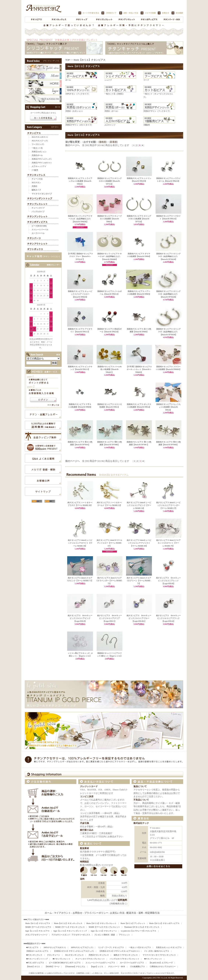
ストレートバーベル (40, 230)
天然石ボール (37, 155)
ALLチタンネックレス (74, 955)
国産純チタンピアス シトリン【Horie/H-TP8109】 (139, 179)
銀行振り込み (87, 830)
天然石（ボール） (112, 111)
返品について (140, 786)
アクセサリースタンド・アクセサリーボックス (71, 935)
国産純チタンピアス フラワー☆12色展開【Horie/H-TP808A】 (168, 367)
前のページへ (73, 145)
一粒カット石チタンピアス (140, 947)
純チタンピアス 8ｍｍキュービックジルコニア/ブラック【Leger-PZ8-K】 (169, 618)
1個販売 (147, 125)
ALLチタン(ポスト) (40, 137)
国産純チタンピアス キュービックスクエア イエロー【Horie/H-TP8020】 (80, 293)
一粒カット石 (37, 148)
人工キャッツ (110, 125)
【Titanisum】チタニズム (75, 966)
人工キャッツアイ (39, 166)
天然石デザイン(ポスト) (42, 163)
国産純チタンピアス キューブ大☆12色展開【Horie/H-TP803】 (110, 218)
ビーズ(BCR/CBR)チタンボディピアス (65, 963)
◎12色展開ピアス (138, 966)
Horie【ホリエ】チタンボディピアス (164, 923)
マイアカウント (62, 913)
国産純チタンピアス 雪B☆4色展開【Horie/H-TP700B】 (110, 442)
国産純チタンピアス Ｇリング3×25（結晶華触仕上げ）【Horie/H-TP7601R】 (168, 255)
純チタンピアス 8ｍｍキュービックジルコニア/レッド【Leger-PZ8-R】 (169, 581)
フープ (146, 80)
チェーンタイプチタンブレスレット (90, 959)
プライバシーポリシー (96, 913)
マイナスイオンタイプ (42, 194)
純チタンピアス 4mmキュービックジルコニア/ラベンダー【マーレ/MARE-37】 (168, 505)
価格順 (103, 142)
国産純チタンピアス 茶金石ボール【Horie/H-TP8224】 (110, 329)
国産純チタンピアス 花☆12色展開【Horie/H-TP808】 (139, 329)
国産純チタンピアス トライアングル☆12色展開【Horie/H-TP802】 (80, 180)
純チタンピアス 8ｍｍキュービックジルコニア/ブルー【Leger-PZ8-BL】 (139, 618)
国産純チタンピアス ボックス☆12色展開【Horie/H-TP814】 (139, 405)
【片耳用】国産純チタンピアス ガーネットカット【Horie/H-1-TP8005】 (139, 368)
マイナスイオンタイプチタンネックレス (159, 955)
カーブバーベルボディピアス (132, 963)
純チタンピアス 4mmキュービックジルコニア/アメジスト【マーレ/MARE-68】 (139, 543)
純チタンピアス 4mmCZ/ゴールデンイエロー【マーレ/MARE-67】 (110, 543)
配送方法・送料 (135, 913)
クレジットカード (89, 786)
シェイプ (108, 80)
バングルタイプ (38, 212)
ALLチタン (36, 182)
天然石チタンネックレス (99, 955)
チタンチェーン (54, 955)
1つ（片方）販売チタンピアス (157, 951)
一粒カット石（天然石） (114, 94)
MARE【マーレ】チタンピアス (38, 927)
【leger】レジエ (97, 966)
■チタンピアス (32, 947)
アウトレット (124, 935)
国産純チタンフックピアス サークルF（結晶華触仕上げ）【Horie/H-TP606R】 (110, 255)
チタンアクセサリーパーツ (36, 935)
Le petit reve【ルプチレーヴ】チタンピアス (139, 931)
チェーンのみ (37, 179)
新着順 (113, 142)
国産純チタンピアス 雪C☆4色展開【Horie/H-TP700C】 (139, 442)
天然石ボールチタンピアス (37, 951)
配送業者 (84, 848)
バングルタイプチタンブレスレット (125, 959)
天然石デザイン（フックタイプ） (157, 111)
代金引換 (84, 823)
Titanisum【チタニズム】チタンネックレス (142, 927)
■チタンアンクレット (153, 959)
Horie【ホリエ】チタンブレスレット (102, 923)
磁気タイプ (36, 190)
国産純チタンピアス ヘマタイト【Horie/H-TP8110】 (168, 216)
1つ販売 (35, 170)
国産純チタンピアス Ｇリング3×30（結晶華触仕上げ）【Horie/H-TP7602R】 (168, 293)
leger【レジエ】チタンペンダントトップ (70, 931)
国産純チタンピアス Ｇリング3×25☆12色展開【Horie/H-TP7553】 (110, 180)
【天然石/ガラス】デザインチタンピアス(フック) (74, 951)
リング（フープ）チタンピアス (111, 947)
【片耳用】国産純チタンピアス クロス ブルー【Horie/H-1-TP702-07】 (80, 255)
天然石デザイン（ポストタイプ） (79, 125)
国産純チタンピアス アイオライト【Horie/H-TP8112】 (80, 329)
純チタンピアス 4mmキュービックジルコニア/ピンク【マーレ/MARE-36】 (139, 505)
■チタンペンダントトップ (37, 959)
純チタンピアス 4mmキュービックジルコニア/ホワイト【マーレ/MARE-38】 (80, 543)
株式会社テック (141, 823)
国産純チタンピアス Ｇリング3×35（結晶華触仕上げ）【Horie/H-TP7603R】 (168, 331)
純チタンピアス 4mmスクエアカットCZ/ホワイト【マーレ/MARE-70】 (168, 543)
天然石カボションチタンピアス (169, 947)
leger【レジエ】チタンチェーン (104, 931)
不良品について (141, 800)
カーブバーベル (38, 233)
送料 (82, 879)
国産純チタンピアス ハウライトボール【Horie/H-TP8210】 (168, 179)
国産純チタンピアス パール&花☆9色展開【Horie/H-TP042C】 (110, 368)
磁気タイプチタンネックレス (126, 955)
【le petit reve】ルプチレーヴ (161, 963)
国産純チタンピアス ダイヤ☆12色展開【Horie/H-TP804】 (139, 254)
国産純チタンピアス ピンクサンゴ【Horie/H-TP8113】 (80, 367)
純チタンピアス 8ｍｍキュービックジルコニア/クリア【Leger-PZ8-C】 (110, 618)
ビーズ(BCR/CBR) (39, 226)
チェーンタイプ (38, 208)
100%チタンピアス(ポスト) (55, 947)
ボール (68, 80)
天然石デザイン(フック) (42, 159)
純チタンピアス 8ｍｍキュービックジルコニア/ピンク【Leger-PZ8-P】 (80, 618)
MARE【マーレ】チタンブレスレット (104, 927)
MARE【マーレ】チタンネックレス (70, 927)
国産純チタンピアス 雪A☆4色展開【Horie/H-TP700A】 (80, 442)
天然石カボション (39, 152)
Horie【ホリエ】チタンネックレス (68, 923)
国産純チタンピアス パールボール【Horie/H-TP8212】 (110, 292)
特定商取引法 (152, 913)
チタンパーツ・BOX (117, 966)
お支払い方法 (117, 913)
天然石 (34, 186)
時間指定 (84, 862)
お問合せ (77, 913)
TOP (68, 60)
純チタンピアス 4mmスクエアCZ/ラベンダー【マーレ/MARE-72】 (109, 581)
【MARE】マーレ (52, 966)
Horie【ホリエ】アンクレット (133, 923)
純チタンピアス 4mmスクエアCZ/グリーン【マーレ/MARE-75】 (139, 581)
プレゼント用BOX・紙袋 (105, 935)
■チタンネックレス (34, 955)
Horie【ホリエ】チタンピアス (90, 60)
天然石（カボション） (75, 111)
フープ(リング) (38, 144)
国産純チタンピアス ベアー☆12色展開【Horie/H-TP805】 (139, 292)
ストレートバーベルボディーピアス (100, 963)
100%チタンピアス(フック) (82, 947)
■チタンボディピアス (35, 963)
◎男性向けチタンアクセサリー (163, 966)
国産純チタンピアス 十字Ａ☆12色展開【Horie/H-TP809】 (80, 405)
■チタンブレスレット (61, 959)
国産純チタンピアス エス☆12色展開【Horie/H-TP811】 (110, 405)
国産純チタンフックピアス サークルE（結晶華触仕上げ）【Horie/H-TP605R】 (80, 218)
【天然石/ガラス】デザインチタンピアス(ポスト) (119, 951)
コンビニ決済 (87, 797)
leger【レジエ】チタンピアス (37, 931)
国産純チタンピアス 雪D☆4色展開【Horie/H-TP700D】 (168, 442)
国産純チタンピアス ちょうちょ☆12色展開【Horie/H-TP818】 (168, 406)
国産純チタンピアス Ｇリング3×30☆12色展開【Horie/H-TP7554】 (139, 218)
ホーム (48, 913)
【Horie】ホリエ (33, 966)
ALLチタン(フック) (40, 141)
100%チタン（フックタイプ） (78, 94)
